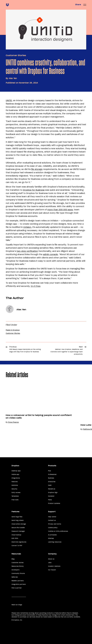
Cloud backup (16, 535)
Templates (15, 496)
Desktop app (16, 471)
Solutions (15, 485)
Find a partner (17, 588)
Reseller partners (18, 581)
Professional (52, 474)
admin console (51, 254)
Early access (16, 492)
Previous (25, 349)
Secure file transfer (18, 528)
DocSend (51, 496)
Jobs (50, 563)
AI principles (52, 535)
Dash (50, 485)
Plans (50, 500)
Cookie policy (53, 528)
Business (51, 478)
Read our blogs (17, 605)
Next (67, 350)
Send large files (17, 517)
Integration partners (19, 584)
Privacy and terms (55, 524)
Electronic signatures (19, 542)
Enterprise (52, 482)
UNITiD (9, 100)
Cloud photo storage (19, 524)
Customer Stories (16, 55)
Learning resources (55, 542)
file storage (37, 169)
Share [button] (78, 5)
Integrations (16, 478)
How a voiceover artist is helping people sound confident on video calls (39, 417)
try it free (36, 286)
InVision (27, 227)
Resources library (18, 566)
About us (51, 559)
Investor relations (54, 566)
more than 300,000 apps (60, 210)
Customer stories (17, 563)
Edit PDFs (15, 538)
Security (14, 489)
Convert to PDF (17, 546)
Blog (13, 559)
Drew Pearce (13, 422)
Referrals (15, 577)
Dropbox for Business (34, 190)
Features (15, 482)
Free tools (15, 500)
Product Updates (54, 503)
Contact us (52, 520)
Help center (52, 517)
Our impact (52, 570)
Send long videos (17, 520)
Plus (49, 471)
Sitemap (51, 538)
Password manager (18, 531)
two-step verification (27, 251)
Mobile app (15, 474)
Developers (15, 570)
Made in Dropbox (13, 330)
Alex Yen (13, 78)
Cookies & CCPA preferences (58, 531)
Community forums (18, 573)
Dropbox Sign (53, 492)
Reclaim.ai (52, 489)
